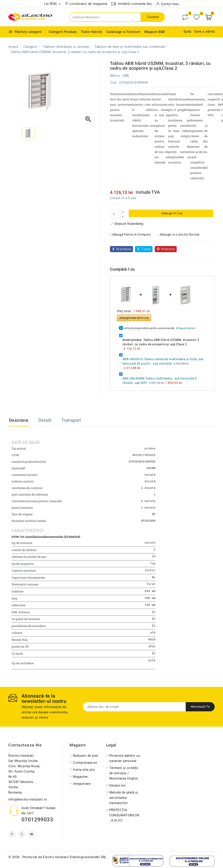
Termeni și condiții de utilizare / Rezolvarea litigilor (124, 777)
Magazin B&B (155, 32)
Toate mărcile (91, 32)
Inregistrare (82, 788)
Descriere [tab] (19, 420)
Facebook (12, 838)
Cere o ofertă (204, 32)
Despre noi (118, 790)
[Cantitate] (115, 214)
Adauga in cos (172, 213)
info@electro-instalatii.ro (28, 804)
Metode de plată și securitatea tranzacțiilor (124, 802)
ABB (126, 76)
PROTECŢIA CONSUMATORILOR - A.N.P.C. (124, 819)
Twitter (22, 838)
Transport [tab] (71, 420)
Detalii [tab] (45, 420)
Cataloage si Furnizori (123, 32)
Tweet (146, 249)
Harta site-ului (84, 774)
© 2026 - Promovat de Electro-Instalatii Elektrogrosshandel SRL (58, 861)
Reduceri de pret (85, 760)
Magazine (80, 781)
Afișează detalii (186, 328)
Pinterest (168, 249)
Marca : (116, 76)
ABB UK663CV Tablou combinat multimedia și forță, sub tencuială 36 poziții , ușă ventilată (163, 361)
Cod (113, 83)
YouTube (32, 838)
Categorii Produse (63, 32)
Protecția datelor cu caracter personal (125, 762)
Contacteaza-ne (25, 749)
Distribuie (124, 249)
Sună (187, 32)
